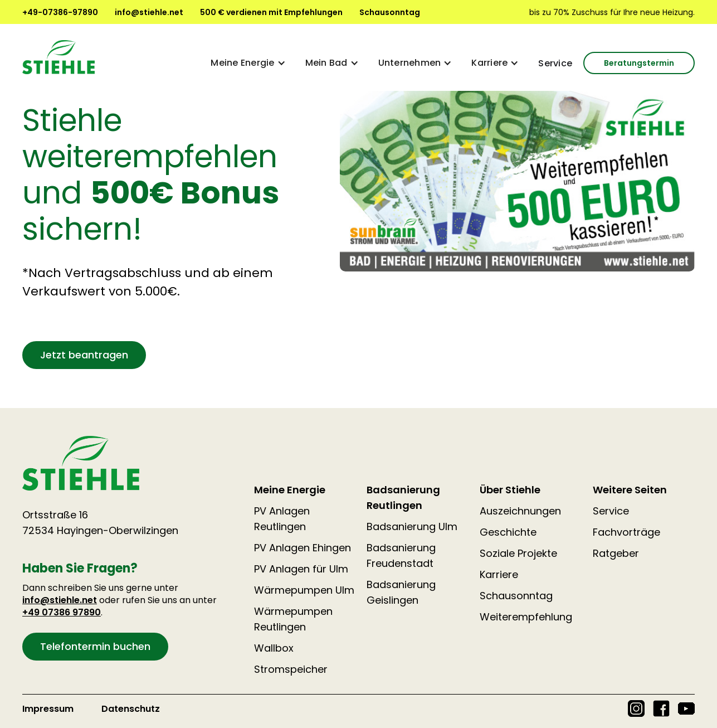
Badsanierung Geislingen (401, 592)
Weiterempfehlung (526, 617)
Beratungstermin (639, 63)
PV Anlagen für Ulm (301, 569)
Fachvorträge (626, 532)
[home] (58, 57)
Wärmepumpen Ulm (304, 590)
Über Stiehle (510, 490)
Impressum (48, 709)
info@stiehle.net (149, 12)
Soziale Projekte (518, 553)
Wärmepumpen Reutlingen (293, 619)
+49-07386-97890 (60, 12)
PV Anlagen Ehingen (303, 548)
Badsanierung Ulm (412, 526)
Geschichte (508, 532)
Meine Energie (290, 490)
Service (555, 63)
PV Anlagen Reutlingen (282, 519)
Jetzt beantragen (84, 355)
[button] (247, 63)
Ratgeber (616, 553)
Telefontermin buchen (95, 646)
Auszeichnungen (520, 511)
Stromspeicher (291, 669)
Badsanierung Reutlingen (403, 498)
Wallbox (274, 648)
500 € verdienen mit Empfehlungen (271, 12)
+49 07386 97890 (62, 612)
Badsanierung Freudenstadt (401, 555)
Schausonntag (390, 12)
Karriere (499, 574)
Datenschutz (131, 709)
